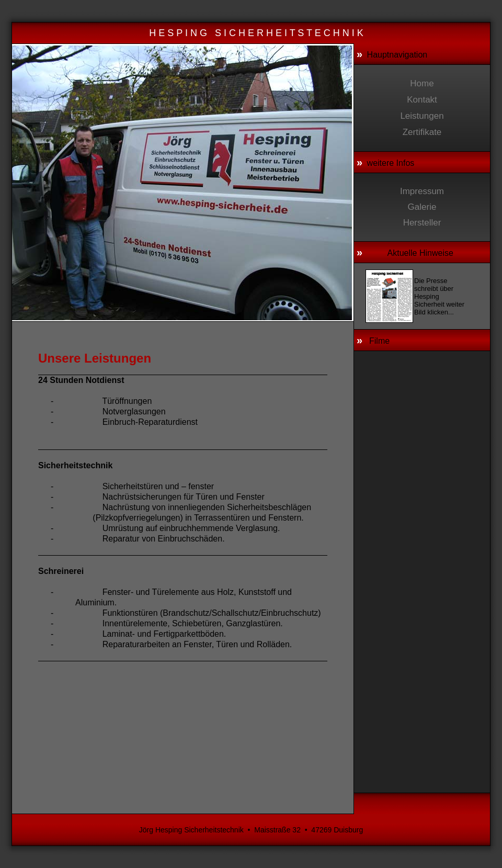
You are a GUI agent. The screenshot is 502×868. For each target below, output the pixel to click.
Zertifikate (422, 132)
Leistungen (422, 116)
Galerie (422, 207)
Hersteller (422, 223)
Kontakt (422, 100)
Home (422, 83)
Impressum (422, 191)
